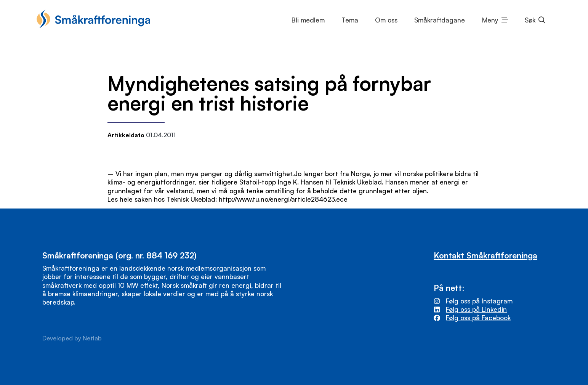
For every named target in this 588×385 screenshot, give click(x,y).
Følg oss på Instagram (479, 301)
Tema (350, 20)
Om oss (386, 20)
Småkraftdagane (440, 20)
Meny (490, 20)
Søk (530, 20)
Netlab (92, 338)
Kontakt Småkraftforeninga (485, 255)
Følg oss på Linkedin (476, 309)
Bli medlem (308, 20)
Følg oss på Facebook (478, 318)
